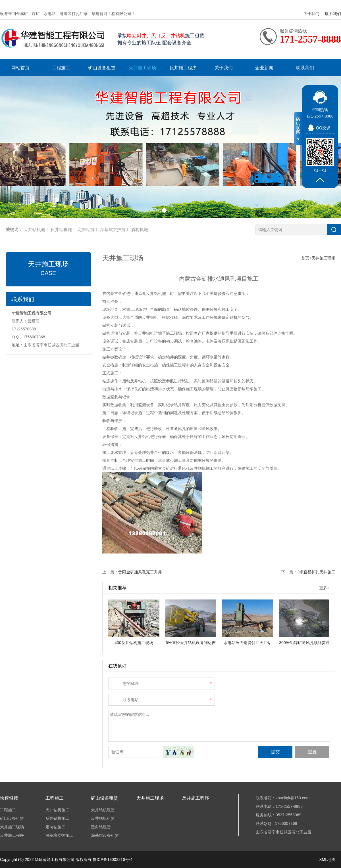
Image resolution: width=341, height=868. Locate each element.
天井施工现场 (142, 68)
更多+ (324, 588)
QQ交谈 (323, 128)
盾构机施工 (142, 229)
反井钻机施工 (63, 229)
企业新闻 (264, 68)
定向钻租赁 (101, 827)
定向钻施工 (88, 229)
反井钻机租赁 (103, 818)
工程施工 (61, 68)
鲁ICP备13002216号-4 (113, 859)
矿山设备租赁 (102, 68)
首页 (305, 258)
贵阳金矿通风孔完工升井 (140, 572)
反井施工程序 (183, 68)
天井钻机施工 (37, 229)
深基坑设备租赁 (105, 835)
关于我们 (311, 14)
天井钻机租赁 (103, 810)
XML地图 (327, 859)
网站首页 (20, 68)
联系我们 (333, 14)
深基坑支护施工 (115, 229)
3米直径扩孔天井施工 (316, 572)
